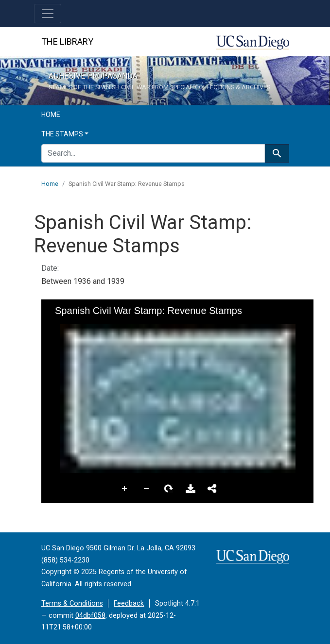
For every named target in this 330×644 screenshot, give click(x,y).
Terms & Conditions (72, 603)
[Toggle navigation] (48, 14)
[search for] (153, 153)
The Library (67, 41)
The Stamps (62, 134)
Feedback (129, 603)
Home (51, 115)
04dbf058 (90, 616)
